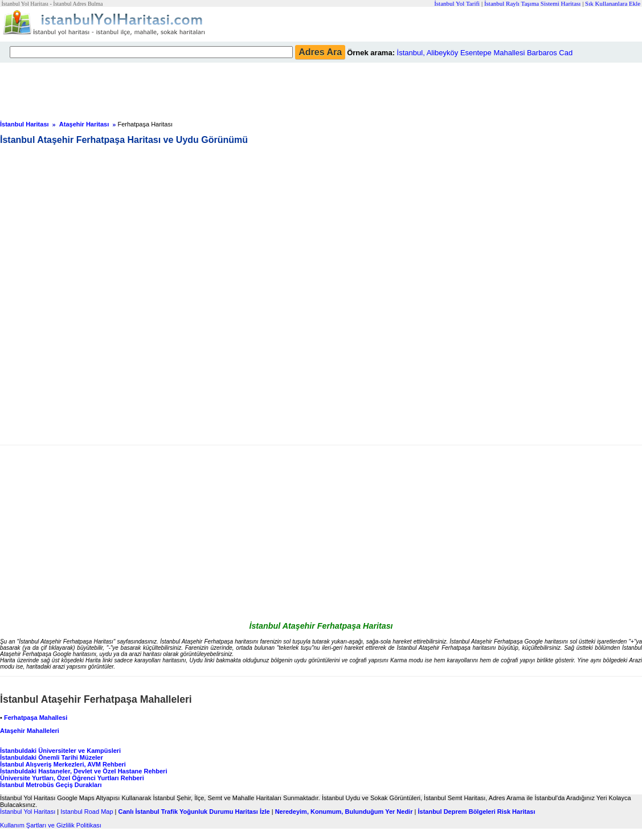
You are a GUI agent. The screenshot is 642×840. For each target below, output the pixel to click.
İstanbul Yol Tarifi (457, 3)
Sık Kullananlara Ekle (613, 3)
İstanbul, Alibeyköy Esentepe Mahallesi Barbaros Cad (485, 53)
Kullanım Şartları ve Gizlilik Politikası (51, 825)
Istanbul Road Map (87, 812)
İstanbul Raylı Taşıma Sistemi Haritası (533, 3)
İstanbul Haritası (24, 124)
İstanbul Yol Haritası (28, 812)
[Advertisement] (276, 88)
